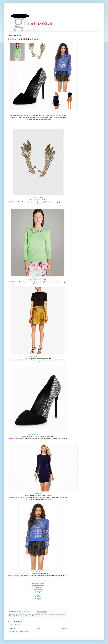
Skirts (14, 616)
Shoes (11, 616)
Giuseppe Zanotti (33, 434)
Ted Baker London (21, 616)
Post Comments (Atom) (22, 631)
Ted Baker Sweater (37, 278)
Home (38, 628)
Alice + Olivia (33, 356)
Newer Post (12, 628)
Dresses (29, 614)
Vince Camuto (38, 494)
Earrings (34, 614)
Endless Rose (40, 614)
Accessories (16, 614)
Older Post (64, 628)
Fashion (46, 614)
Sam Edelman (61, 614)
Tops (27, 616)
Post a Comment (16, 625)
